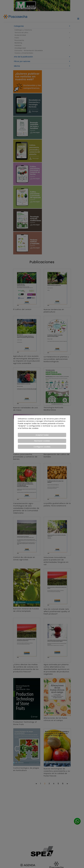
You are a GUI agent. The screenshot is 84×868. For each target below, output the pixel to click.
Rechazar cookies (42, 441)
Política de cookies (30, 428)
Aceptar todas (42, 435)
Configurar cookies (42, 447)
